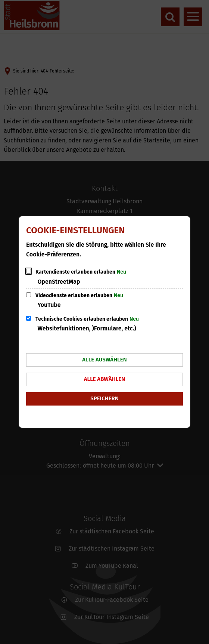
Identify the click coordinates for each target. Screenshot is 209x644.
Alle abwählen (105, 379)
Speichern (104, 398)
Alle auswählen (104, 360)
